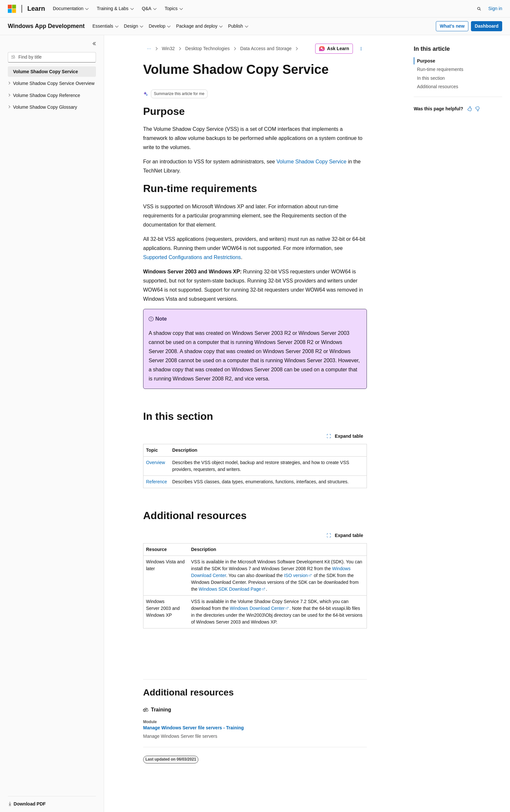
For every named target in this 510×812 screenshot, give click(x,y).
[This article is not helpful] (477, 109)
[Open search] (479, 9)
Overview (155, 462)
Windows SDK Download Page (230, 589)
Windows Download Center (257, 608)
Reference (157, 482)
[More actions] (361, 49)
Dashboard (486, 26)
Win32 (168, 48)
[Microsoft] (12, 9)
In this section (431, 78)
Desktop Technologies (207, 48)
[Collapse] (94, 44)
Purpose (426, 61)
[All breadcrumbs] (149, 49)
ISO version (296, 575)
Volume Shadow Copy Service (311, 162)
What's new (452, 26)
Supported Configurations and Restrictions (192, 257)
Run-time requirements (440, 69)
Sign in (495, 8)
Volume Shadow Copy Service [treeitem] (46, 72)
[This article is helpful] (470, 109)
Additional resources (438, 87)
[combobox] (52, 57)
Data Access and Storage (266, 48)
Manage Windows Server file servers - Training (194, 728)
